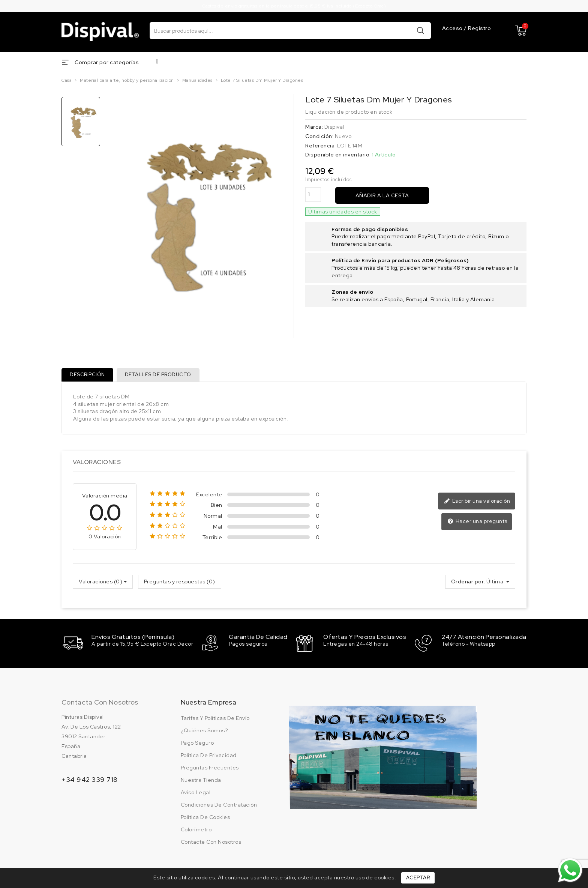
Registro (479, 28)
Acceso (453, 28)
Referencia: (321, 146)
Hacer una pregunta (478, 523)
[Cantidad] (313, 195)
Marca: (314, 127)
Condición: (319, 136)
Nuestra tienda (201, 780)
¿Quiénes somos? (204, 731)
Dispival (334, 127)
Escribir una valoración (478, 503)
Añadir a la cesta (382, 195)
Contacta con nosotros (100, 702)
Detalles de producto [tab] (160, 375)
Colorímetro (196, 830)
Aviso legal (196, 793)
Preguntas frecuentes (210, 768)
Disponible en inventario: (338, 155)
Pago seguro (197, 743)
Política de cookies (205, 817)
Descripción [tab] (88, 375)
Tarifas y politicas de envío (215, 718)
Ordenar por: (468, 583)
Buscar (420, 30)
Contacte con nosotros (211, 842)
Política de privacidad (209, 756)
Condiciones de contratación (219, 805)
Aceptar (418, 878)
